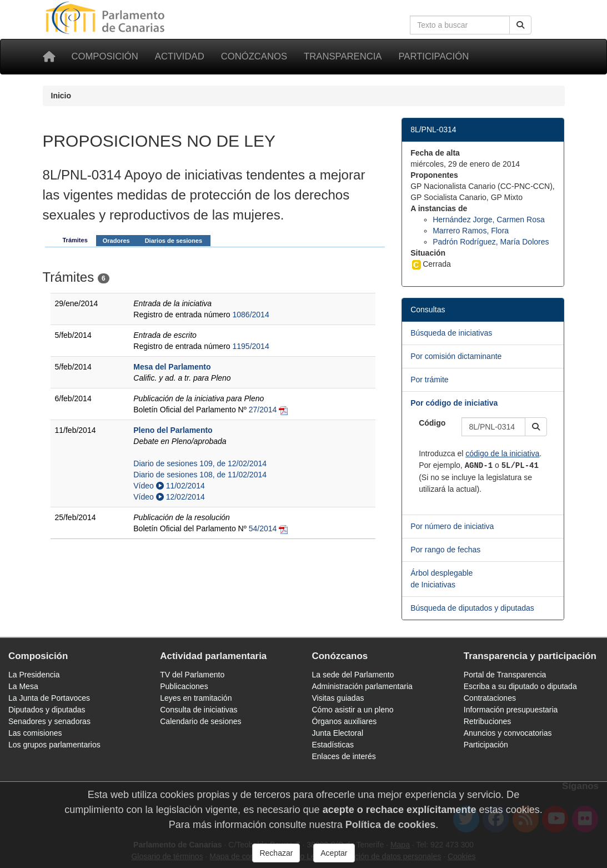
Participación (433, 56)
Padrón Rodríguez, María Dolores (491, 242)
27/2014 (263, 410)
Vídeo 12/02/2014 (169, 497)
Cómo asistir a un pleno (353, 710)
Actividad (180, 56)
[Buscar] (520, 25)
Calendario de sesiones (200, 721)
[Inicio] (49, 57)
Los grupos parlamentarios (54, 745)
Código (432, 423)
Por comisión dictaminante (456, 356)
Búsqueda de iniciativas (451, 333)
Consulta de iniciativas (199, 710)
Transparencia (343, 56)
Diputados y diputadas (47, 710)
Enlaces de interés (344, 756)
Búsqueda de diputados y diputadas (472, 608)
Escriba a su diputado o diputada (520, 686)
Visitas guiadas (338, 698)
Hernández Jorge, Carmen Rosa (489, 220)
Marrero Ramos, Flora (471, 231)
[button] (536, 427)
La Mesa (23, 686)
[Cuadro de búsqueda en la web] (460, 25)
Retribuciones (488, 721)
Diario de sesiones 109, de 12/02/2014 (200, 463)
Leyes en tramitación (196, 698)
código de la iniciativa (502, 453)
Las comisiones (35, 733)
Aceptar (334, 853)
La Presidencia (34, 675)
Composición (105, 56)
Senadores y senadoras (49, 721)
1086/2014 (251, 315)
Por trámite (429, 380)
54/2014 (263, 528)
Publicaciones (184, 686)
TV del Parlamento (192, 675)
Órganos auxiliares (345, 721)
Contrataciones (490, 698)
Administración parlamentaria (362, 686)
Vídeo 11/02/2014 (169, 486)
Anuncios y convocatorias (508, 733)
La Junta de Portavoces (49, 698)
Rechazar (276, 853)
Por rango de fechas (445, 550)
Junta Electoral (338, 733)
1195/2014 (251, 346)
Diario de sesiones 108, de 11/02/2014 (200, 475)
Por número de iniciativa (452, 526)
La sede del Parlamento (353, 675)
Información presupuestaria (511, 710)
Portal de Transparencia (505, 675)
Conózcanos (254, 56)
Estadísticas (333, 745)
